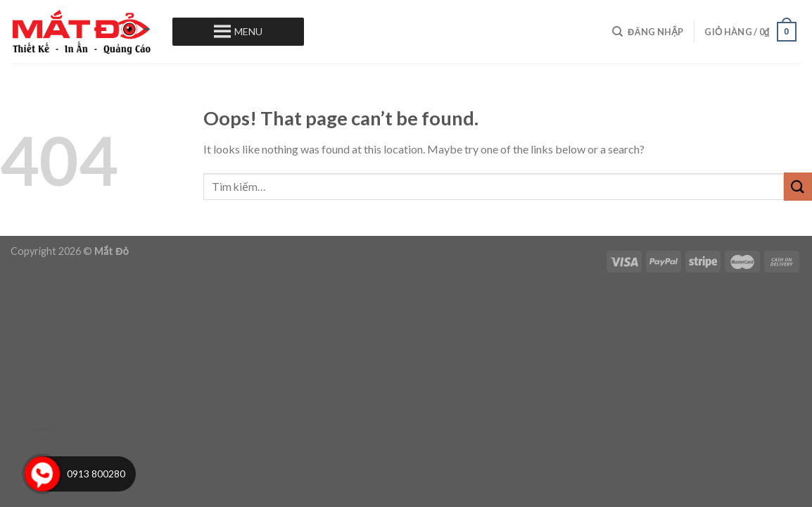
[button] (248, 32)
